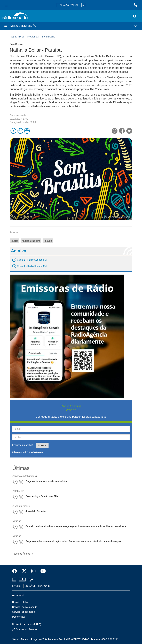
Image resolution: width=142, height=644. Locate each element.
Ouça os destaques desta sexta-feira (46, 481)
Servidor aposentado (23, 612)
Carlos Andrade (18, 115)
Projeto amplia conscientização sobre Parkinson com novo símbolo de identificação (73, 541)
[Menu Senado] (6, 5)
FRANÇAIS (44, 586)
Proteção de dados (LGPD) (27, 624)
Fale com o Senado (25, 629)
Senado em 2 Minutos (24, 476)
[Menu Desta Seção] (71, 26)
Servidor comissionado (25, 607)
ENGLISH (17, 586)
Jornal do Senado (35, 511)
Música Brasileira (31, 241)
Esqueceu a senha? (23, 445)
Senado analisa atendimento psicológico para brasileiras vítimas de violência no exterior (76, 526)
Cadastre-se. (36, 452)
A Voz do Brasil (20, 506)
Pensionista (19, 617)
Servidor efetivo (21, 602)
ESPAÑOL (30, 586)
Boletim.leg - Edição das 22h (42, 496)
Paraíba (48, 241)
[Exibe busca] (135, 17)
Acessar (42, 445)
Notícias (17, 521)
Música (14, 241)
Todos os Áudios (23, 553)
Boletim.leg (18, 491)
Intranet (18, 595)
